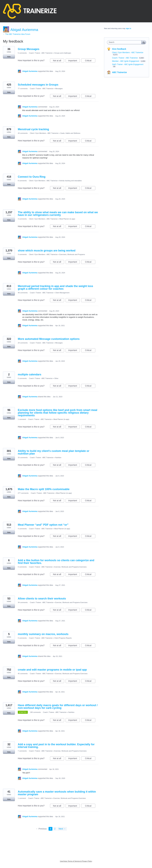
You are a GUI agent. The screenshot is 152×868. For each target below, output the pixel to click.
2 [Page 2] (55, 829)
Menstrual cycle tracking (33, 129)
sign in (128, 28)
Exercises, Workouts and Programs (72, 254)
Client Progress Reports (63, 638)
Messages (59, 89)
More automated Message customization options (49, 339)
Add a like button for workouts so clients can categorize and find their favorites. (56, 562)
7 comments (22, 751)
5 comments (22, 53)
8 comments (22, 181)
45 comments (23, 674)
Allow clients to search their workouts (42, 599)
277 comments (23, 493)
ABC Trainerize (119, 72)
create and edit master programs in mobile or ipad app (52, 670)
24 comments (23, 343)
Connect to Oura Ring (32, 177)
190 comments (35, 712)
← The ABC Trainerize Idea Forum (17, 34)
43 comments (23, 133)
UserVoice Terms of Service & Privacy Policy (76, 861)
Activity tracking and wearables (70, 181)
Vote (9, 57)
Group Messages (29, 49)
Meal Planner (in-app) (67, 219)
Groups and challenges (63, 53)
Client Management (62, 293)
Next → (62, 829)
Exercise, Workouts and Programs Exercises (70, 567)
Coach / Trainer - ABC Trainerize (41, 53)
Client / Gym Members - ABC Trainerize (44, 133)
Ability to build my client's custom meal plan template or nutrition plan (54, 452)
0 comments (22, 378)
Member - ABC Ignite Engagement (126, 61)
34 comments (23, 602)
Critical (90, 61)
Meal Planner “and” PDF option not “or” (43, 525)
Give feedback (119, 49)
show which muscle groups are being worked (47, 251)
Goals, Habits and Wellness (70, 133)
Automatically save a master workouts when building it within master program (57, 793)
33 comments (23, 458)
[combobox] (125, 42)
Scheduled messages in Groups (38, 85)
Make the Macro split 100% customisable (44, 489)
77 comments (23, 89)
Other (56, 378)
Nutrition (58, 458)
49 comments (23, 293)
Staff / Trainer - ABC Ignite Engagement (128, 64)
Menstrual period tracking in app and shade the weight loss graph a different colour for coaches (55, 287)
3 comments (22, 219)
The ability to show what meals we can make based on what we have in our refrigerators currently (58, 214)
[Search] (144, 42)
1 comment (22, 419)
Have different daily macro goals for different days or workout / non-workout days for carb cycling (58, 707)
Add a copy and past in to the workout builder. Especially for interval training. (56, 746)
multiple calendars (30, 374)
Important (74, 61)
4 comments (22, 529)
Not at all (59, 61)
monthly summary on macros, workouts (43, 634)
